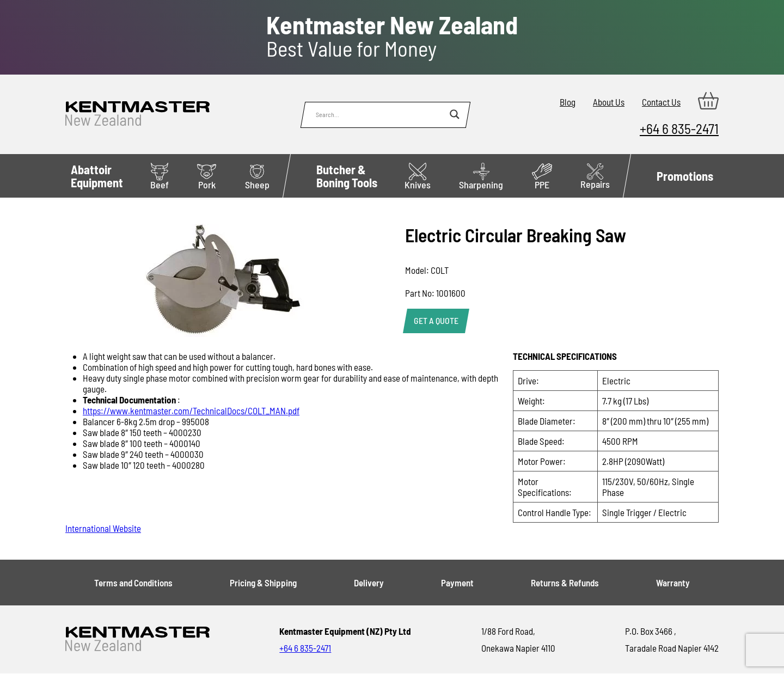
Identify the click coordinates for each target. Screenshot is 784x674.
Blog (568, 102)
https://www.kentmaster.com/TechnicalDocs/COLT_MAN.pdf (191, 410)
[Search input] (380, 114)
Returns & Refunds (565, 583)
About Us (609, 102)
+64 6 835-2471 (679, 128)
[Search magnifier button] (455, 114)
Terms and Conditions (133, 583)
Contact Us (661, 102)
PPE (542, 177)
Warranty (673, 583)
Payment (457, 583)
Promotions (685, 176)
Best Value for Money (392, 36)
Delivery (369, 583)
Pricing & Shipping (263, 583)
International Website (103, 528)
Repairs (595, 177)
